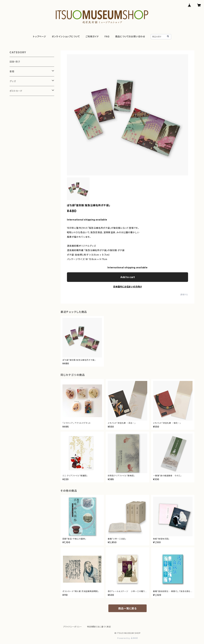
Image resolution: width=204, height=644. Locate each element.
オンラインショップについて (66, 36)
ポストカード (16, 91)
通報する (184, 295)
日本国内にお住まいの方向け (127, 287)
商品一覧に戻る (127, 608)
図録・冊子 (15, 62)
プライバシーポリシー (73, 627)
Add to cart (128, 277)
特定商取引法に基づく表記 (99, 627)
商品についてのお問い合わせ (130, 36)
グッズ (13, 81)
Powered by (127, 638)
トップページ (39, 36)
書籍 (12, 71)
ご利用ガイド (92, 36)
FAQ (107, 36)
